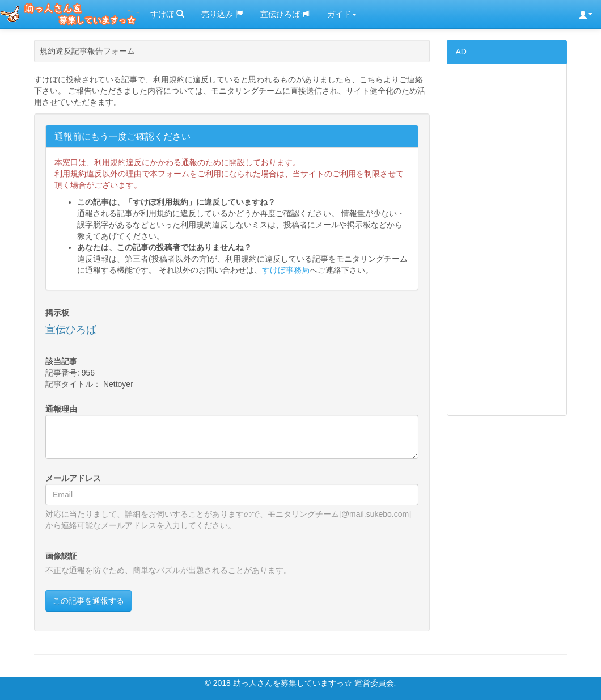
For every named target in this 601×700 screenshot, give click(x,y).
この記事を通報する (88, 601)
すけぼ (167, 14)
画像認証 (61, 556)
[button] (586, 15)
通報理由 (61, 409)
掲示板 (57, 313)
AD (461, 52)
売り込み (222, 14)
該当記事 (61, 361)
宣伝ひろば (285, 14)
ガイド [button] (342, 14)
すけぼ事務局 (286, 270)
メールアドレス (73, 478)
